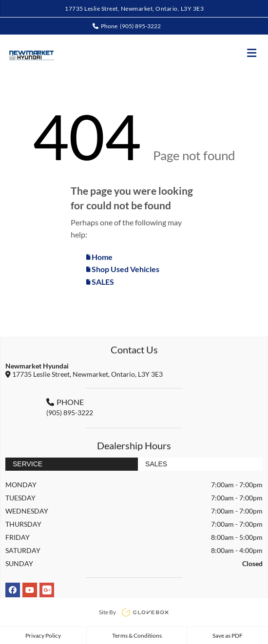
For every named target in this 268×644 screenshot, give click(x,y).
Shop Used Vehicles (123, 269)
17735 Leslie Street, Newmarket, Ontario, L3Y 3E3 (134, 9)
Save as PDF (228, 635)
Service (28, 464)
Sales (156, 464)
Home (99, 257)
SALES (100, 282)
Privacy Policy (43, 635)
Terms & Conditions (137, 635)
